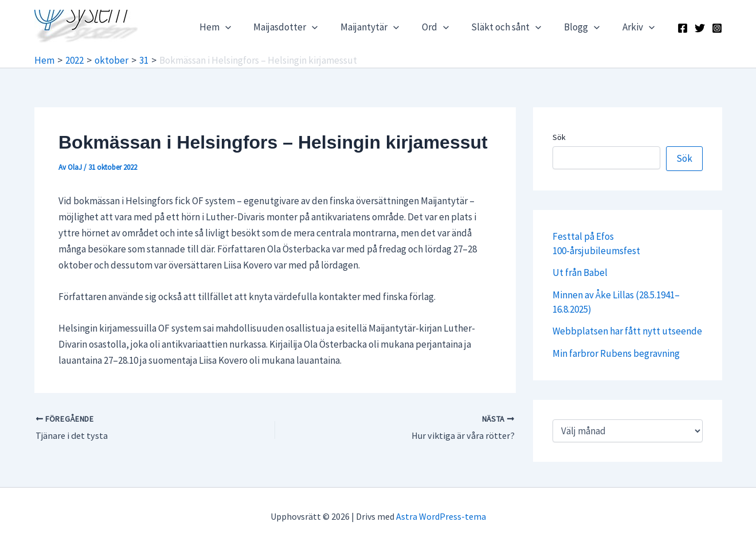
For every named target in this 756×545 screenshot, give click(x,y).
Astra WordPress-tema (441, 516)
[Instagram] (717, 28)
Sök (559, 137)
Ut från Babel (580, 272)
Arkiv (640, 27)
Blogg (586, 27)
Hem (235, 27)
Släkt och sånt (514, 27)
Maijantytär (384, 27)
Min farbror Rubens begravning (616, 353)
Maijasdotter (303, 27)
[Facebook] (683, 28)
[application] (245, 27)
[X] (700, 28)
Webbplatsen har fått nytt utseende (627, 331)
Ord (446, 27)
